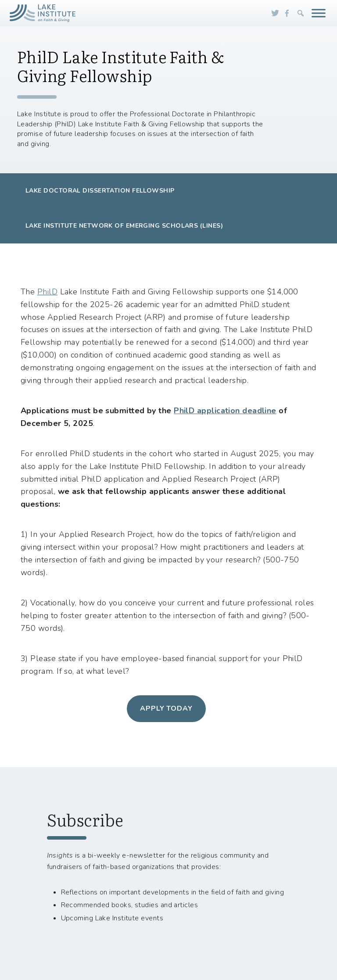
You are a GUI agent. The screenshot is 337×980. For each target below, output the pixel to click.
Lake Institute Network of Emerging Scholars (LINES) (124, 226)
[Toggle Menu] (319, 13)
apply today (167, 708)
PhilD (47, 292)
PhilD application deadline (225, 411)
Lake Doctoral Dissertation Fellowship (100, 191)
